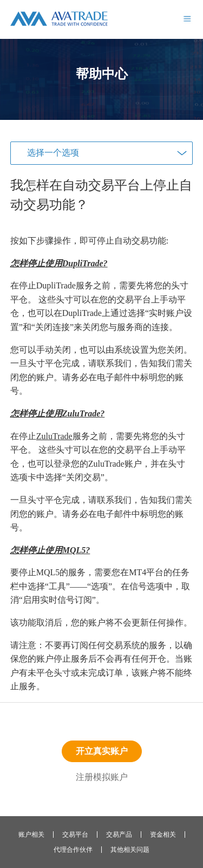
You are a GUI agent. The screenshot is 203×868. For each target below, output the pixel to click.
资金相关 (163, 835)
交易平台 (75, 835)
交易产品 (119, 835)
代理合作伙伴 (73, 850)
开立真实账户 (102, 751)
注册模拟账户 (102, 777)
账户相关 (31, 835)
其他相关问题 (130, 850)
